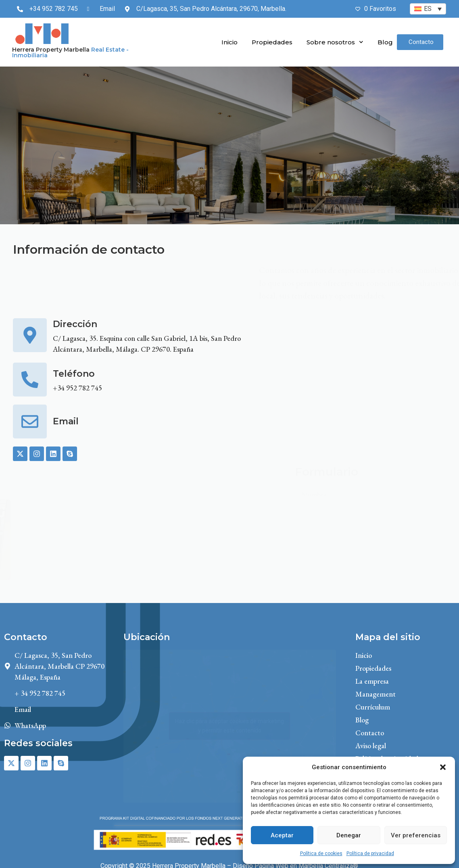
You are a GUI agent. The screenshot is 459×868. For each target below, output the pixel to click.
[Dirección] (30, 335)
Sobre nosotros (335, 42)
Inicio (229, 42)
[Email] (30, 421)
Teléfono (74, 374)
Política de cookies (321, 853)
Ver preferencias (416, 835)
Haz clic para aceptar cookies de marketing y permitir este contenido (229, 726)
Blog (385, 42)
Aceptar (282, 835)
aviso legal (376, 370)
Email (66, 421)
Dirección (75, 324)
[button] (443, 767)
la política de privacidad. (357, 447)
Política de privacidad (370, 853)
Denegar (349, 835)
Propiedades (272, 42)
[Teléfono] (30, 380)
